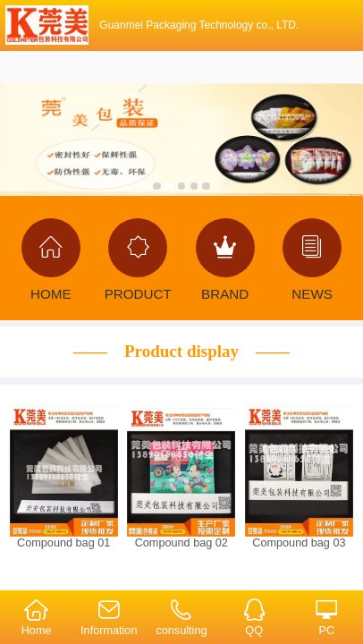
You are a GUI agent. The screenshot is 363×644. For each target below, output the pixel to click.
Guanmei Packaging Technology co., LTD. (199, 25)
